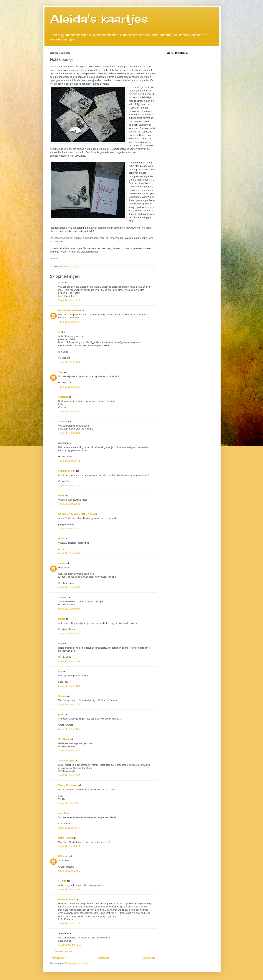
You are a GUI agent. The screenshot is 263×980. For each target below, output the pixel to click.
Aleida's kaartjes (99, 18)
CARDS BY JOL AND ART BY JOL (76, 514)
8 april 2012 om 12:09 (69, 661)
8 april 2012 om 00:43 (69, 553)
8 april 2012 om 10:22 (69, 634)
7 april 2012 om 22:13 (69, 486)
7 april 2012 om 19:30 (69, 300)
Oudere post (148, 958)
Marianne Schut (67, 899)
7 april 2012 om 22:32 (69, 504)
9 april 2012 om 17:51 (69, 803)
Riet (61, 671)
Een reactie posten (64, 951)
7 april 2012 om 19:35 (69, 322)
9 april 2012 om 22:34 (69, 923)
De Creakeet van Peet (70, 310)
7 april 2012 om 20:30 (69, 433)
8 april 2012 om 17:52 (69, 704)
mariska (63, 813)
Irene (61, 283)
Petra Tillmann (66, 838)
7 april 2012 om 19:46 (69, 362)
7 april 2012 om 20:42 (69, 461)
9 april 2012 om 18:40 (69, 828)
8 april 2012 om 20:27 (69, 751)
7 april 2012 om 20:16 (69, 387)
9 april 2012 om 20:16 (69, 846)
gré (60, 332)
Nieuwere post (58, 958)
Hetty (61, 539)
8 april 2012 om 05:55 (69, 587)
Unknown (63, 856)
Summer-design (67, 471)
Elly (60, 644)
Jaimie (62, 563)
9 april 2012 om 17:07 (69, 775)
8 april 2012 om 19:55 (69, 729)
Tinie (61, 372)
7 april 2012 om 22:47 (69, 529)
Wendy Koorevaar (68, 785)
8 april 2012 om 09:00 (69, 609)
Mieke (61, 496)
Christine (63, 397)
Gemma (62, 696)
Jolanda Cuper (66, 761)
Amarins (63, 422)
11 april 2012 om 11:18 (70, 945)
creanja (62, 881)
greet (61, 714)
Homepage (104, 958)
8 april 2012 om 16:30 (69, 686)
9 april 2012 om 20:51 (69, 871)
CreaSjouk (64, 739)
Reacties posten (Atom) (77, 963)
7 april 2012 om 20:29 (69, 412)
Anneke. (63, 597)
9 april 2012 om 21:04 (69, 889)
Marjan (62, 619)
